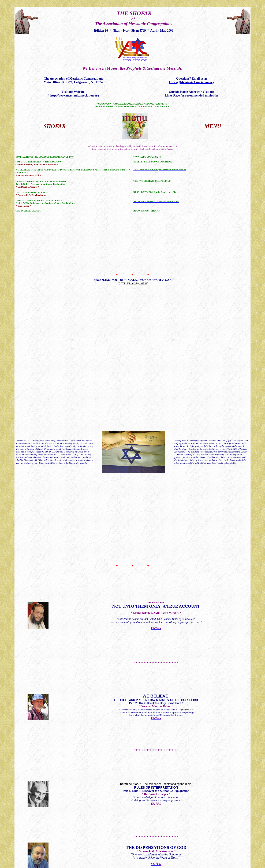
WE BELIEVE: (156, 315)
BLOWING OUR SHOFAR (132, 690)
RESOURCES (132, 620)
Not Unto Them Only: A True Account (156, 285)
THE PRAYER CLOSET (156, 439)
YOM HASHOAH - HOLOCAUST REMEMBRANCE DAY (132, 222)
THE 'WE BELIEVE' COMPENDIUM (132, 598)
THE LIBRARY (132, 572)
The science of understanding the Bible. (156, 346)
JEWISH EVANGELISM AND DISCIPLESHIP (156, 407)
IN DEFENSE (133, 537)
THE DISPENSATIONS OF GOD (156, 377)
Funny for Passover (156, 466)
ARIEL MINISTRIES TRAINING (132, 653)
